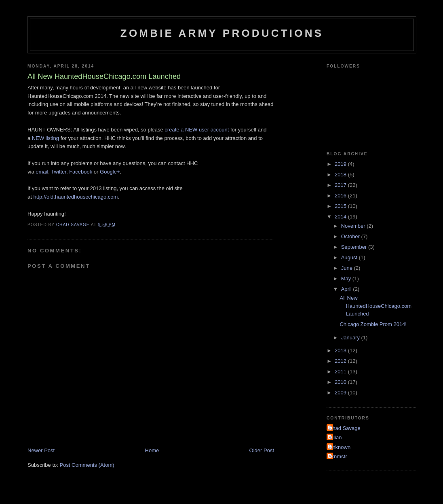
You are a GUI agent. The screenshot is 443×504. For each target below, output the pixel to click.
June (348, 268)
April (347, 289)
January (351, 338)
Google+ (110, 172)
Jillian (335, 437)
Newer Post (41, 450)
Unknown (340, 447)
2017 (341, 185)
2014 (341, 217)
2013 (341, 350)
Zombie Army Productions (222, 33)
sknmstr (338, 456)
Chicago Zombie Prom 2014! (373, 324)
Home (152, 450)
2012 (341, 361)
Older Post (262, 450)
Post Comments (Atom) (87, 465)
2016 (341, 196)
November (354, 226)
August (350, 257)
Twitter (59, 172)
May (347, 278)
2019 (341, 164)
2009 (341, 393)
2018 (341, 175)
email (42, 172)
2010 (341, 382)
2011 (341, 372)
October (351, 236)
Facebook (81, 172)
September (355, 247)
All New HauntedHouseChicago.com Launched (375, 306)
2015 (341, 206)
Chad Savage (345, 428)
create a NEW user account (197, 130)
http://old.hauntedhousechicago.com (75, 197)
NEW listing (45, 138)
